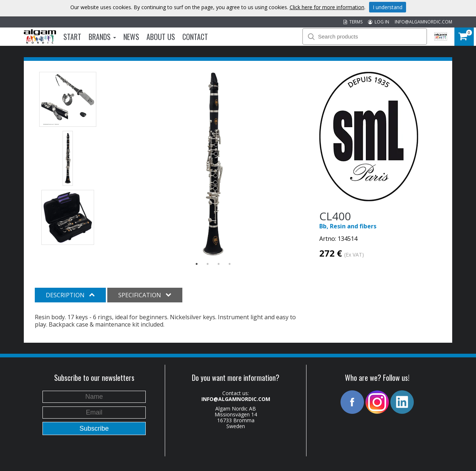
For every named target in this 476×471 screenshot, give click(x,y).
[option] (213, 164)
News (131, 37)
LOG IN (379, 22)
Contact (195, 37)
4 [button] (230, 264)
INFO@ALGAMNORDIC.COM (423, 22)
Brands (102, 37)
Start (72, 37)
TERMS (353, 22)
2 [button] (208, 264)
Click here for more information (327, 7)
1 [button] (197, 264)
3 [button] (219, 264)
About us (161, 37)
